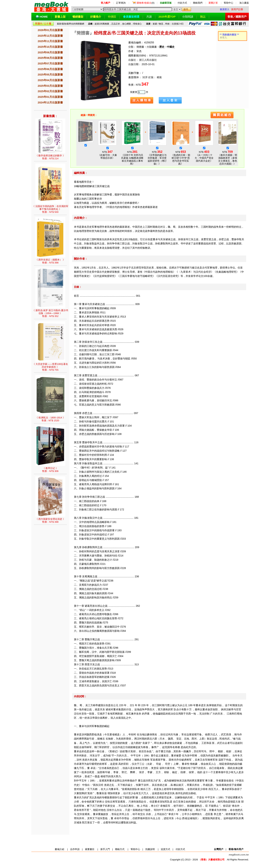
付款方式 (182, 3)
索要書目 (90, 849)
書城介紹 (59, 849)
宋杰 (139, 51)
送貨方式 (165, 849)
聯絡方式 (120, 849)
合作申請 (75, 849)
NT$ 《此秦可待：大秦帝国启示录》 (107, 152)
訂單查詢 (121, 3)
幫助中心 (229, 3)
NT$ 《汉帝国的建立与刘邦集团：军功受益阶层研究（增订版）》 (157, 155)
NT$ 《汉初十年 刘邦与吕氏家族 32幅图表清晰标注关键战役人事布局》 (132, 155)
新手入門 (105, 849)
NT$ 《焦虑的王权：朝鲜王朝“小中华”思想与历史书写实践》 (181, 155)
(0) (146, 3)
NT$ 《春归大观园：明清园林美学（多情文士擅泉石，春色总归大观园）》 (228, 155)
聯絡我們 (198, 3)
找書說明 (150, 849)
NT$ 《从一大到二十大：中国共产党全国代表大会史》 (204, 153)
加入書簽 (244, 3)
